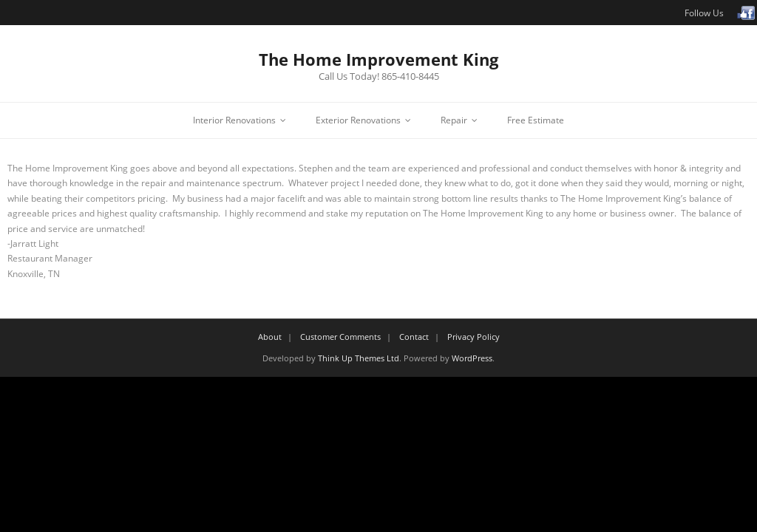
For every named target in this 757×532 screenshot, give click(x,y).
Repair (454, 120)
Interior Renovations (234, 120)
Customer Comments (340, 337)
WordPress (472, 358)
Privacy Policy (473, 337)
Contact (414, 337)
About (270, 337)
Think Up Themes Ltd (359, 358)
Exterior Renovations (358, 120)
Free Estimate (536, 120)
